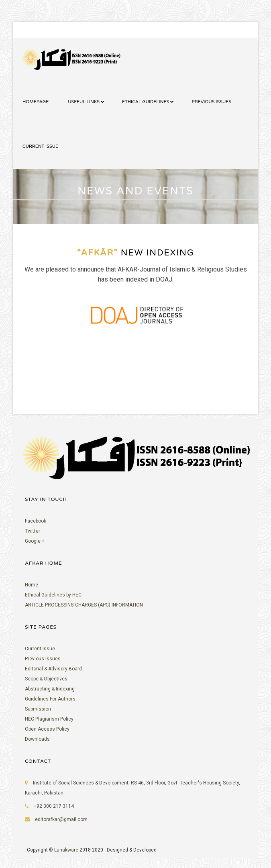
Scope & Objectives (46, 679)
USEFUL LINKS (84, 102)
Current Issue (40, 649)
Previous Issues (43, 659)
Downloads (37, 739)
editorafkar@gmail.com (61, 819)
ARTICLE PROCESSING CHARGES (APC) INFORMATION (84, 605)
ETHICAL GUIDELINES (146, 102)
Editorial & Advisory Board (53, 669)
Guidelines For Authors (50, 699)
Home (32, 585)
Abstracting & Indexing (50, 689)
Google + (35, 541)
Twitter (33, 531)
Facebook (36, 521)
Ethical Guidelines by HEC (53, 595)
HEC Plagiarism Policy (49, 719)
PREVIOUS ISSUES (211, 102)
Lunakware (67, 850)
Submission (38, 709)
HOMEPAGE (36, 102)
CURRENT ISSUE (40, 146)
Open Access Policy (47, 729)
